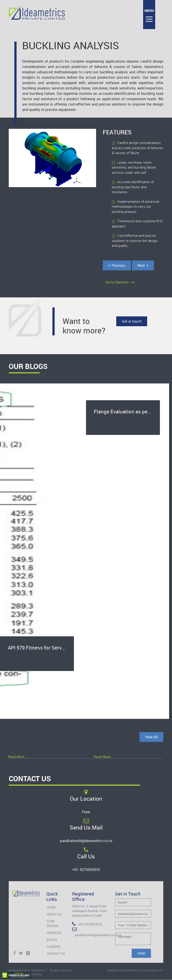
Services (54, 933)
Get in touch (132, 321)
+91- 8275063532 (86, 870)
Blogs (52, 940)
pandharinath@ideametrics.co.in (86, 841)
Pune (86, 812)
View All (151, 737)
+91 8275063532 (87, 924)
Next (143, 265)
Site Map (37, 974)
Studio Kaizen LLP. (152, 970)
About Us (54, 914)
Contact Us (56, 954)
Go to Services (120, 282)
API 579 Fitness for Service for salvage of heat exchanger (41, 648)
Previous (117, 265)
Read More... (17, 757)
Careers (54, 947)
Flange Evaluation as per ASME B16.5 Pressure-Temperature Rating (127, 412)
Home (51, 907)
